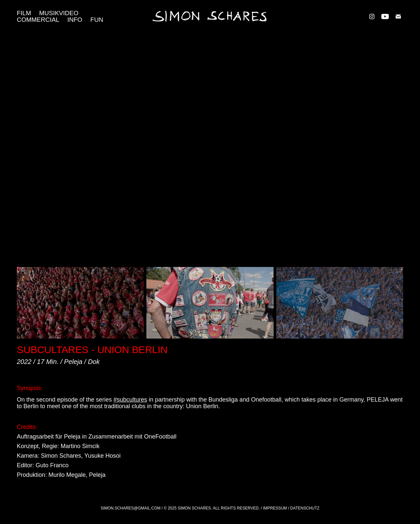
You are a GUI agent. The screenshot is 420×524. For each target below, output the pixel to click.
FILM (24, 13)
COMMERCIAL (38, 20)
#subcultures (130, 400)
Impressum (275, 508)
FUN (97, 20)
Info (75, 20)
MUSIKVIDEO (59, 13)
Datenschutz (305, 508)
